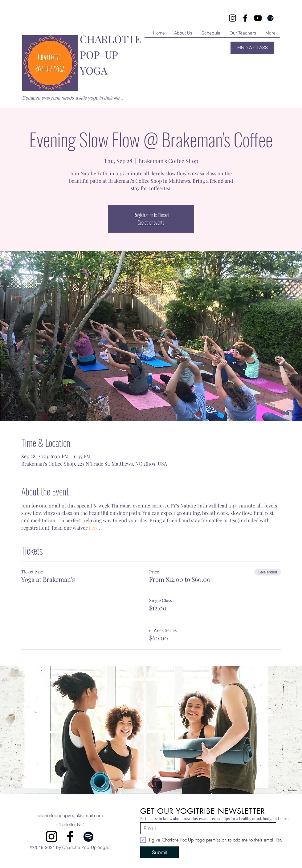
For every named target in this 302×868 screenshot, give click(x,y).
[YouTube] (258, 18)
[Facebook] (245, 18)
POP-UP (99, 55)
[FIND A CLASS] (252, 48)
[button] (151, 730)
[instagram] (51, 837)
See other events (151, 222)
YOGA (94, 70)
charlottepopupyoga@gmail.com (70, 815)
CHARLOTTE (110, 39)
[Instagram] (233, 18)
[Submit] (159, 852)
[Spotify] (270, 18)
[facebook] (70, 837)
